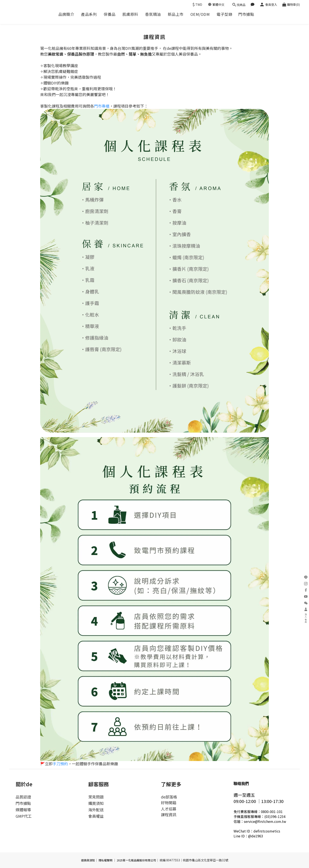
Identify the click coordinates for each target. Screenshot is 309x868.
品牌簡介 (66, 14)
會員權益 (96, 816)
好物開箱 (169, 803)
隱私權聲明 (105, 860)
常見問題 (96, 797)
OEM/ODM (200, 14)
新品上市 (176, 14)
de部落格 (169, 797)
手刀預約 (60, 764)
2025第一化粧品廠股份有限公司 (136, 860)
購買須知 (96, 803)
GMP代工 (24, 816)
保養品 (110, 14)
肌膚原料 (130, 14)
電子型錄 (224, 14)
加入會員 (306, 616)
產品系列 (89, 14)
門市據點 (246, 14)
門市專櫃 (102, 106)
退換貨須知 (88, 860)
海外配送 (96, 810)
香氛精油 (153, 14)
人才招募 (169, 809)
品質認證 (23, 797)
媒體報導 (23, 810)
